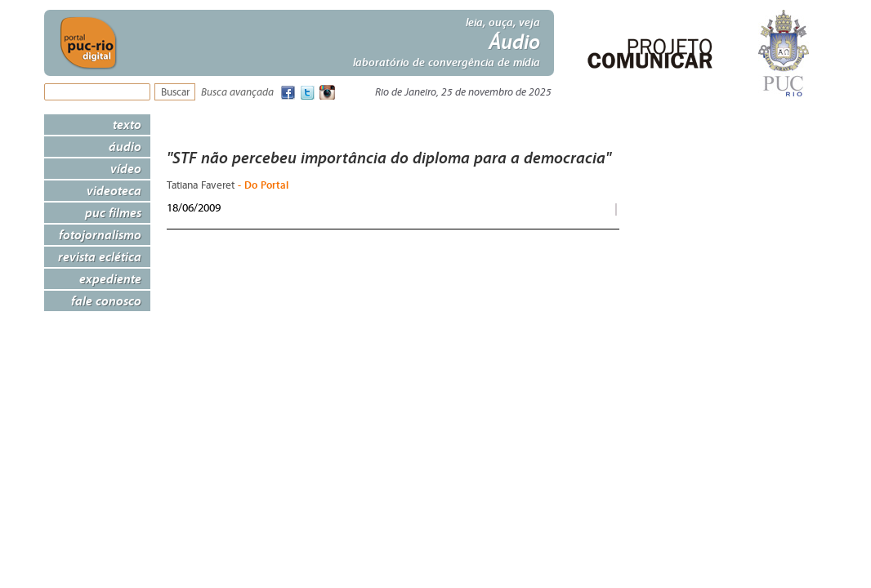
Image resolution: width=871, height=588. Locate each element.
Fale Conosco (106, 301)
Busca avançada (237, 93)
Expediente (110, 278)
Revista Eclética (100, 256)
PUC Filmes (113, 212)
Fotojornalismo (100, 234)
